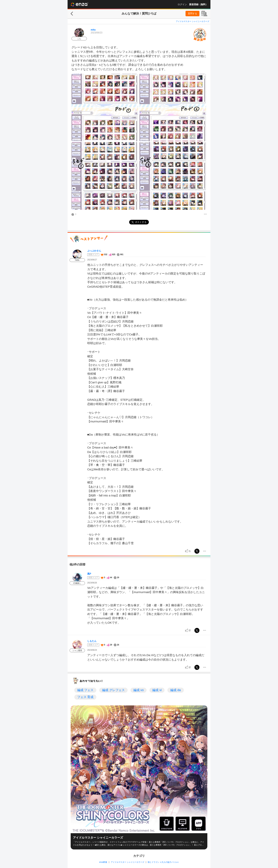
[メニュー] (205, 214)
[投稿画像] (105, 107)
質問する (192, 14)
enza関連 (103, 862)
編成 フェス (85, 690)
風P (89, 574)
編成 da (175, 690)
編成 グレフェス (113, 690)
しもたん (92, 641)
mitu (93, 30)
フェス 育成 (85, 697)
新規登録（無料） (198, 4)
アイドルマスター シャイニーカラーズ (193, 21)
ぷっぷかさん (94, 251)
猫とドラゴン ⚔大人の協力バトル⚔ (163, 862)
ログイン (182, 4)
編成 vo (139, 690)
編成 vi (157, 690)
